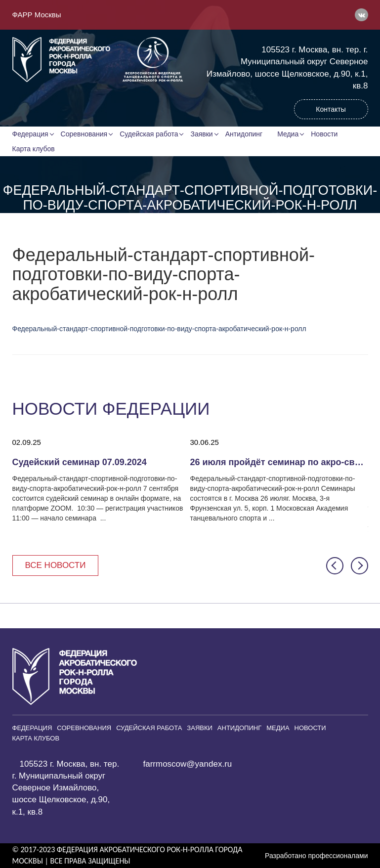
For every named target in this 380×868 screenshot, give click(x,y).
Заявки (201, 134)
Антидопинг (244, 134)
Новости (324, 134)
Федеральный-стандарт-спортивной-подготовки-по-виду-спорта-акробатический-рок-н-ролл (159, 329)
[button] (335, 566)
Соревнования (84, 134)
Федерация (30, 134)
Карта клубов (34, 149)
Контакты (331, 109)
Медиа (288, 134)
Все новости (56, 565)
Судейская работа (149, 134)
